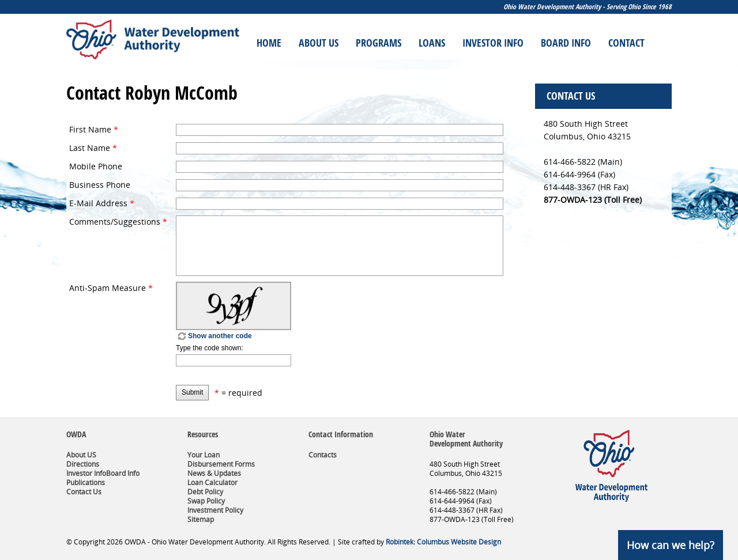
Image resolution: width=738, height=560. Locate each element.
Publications (86, 483)
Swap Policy (206, 501)
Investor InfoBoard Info (103, 473)
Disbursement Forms (221, 464)
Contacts (323, 455)
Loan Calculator (212, 483)
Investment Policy (215, 510)
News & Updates (214, 473)
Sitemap (201, 519)
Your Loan (204, 455)
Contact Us (84, 492)
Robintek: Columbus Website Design (443, 542)
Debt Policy (205, 492)
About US (81, 455)
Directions (83, 464)
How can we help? (671, 545)
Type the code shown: (210, 348)
